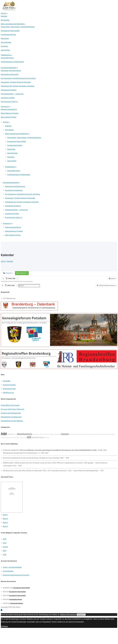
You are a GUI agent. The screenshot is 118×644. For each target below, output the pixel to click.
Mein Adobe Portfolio (9, 117)
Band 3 (6, 523)
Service (3, 13)
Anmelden (7, 381)
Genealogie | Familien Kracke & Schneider (16, 82)
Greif (5, 543)
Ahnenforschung (24, 434)
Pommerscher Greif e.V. (9, 102)
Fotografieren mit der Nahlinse (12, 421)
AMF (29, 437)
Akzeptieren (81, 615)
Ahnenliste (72, 434)
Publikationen (6, 55)
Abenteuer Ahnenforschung (11, 71)
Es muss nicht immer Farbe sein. (13, 409)
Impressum (5, 107)
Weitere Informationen (68, 615)
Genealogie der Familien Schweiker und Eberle (18, 86)
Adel (4, 434)
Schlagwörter (22, 273)
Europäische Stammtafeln (10, 31)
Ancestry (65, 434)
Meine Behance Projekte (10, 113)
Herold (5, 547)
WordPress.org (8, 393)
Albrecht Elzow (79, 434)
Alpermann (47, 437)
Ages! (15, 434)
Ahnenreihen (23, 437)
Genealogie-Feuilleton (9, 90)
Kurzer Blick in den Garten (10, 405)
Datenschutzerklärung (9, 109)
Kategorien (8, 273)
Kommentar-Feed (9, 389)
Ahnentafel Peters (7, 58)
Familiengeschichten (8, 35)
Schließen (4, 626)
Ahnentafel (10, 434)
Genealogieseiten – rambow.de (12, 94)
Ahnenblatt (105, 434)
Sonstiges (4, 46)
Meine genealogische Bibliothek (12, 24)
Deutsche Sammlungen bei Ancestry (16, 575)
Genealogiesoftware (16, 599)
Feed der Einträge (9, 385)
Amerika (46, 434)
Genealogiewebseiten (9, 68)
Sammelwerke (6, 42)
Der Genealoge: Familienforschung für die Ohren (18, 78)
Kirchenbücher (8, 571)
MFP (5, 551)
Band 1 (6, 515)
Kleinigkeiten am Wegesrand (11, 417)
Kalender (4, 16)
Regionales (5, 38)
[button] (106, 286)
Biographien (5, 20)
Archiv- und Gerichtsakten (12, 567)
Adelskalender (36, 434)
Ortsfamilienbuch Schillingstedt (12, 62)
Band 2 (6, 519)
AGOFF (42, 434)
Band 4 (6, 526)
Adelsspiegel (57, 434)
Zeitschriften (5, 50)
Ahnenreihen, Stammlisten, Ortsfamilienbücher (18, 27)
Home (3, 261)
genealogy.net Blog (8, 98)
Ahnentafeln (51, 434)
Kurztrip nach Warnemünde (11, 413)
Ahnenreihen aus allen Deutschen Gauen (92, 434)
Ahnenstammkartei (15, 437)
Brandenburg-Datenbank (10, 74)
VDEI (5, 555)
